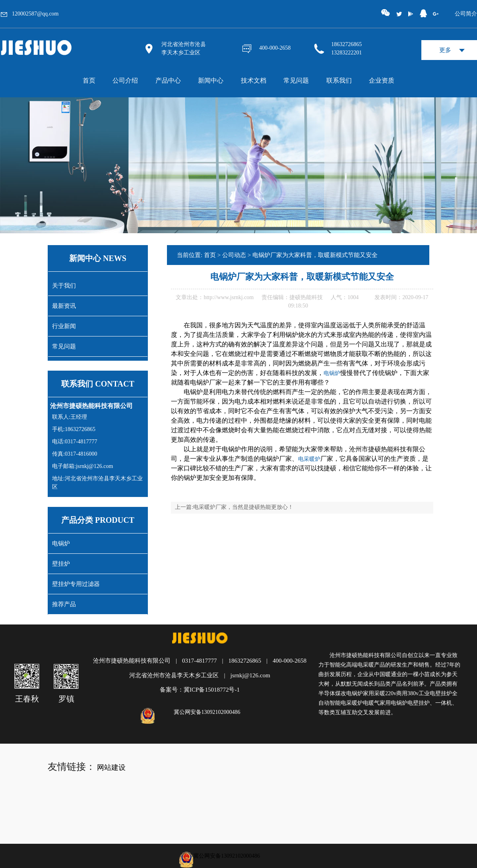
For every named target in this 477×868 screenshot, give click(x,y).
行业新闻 (64, 326)
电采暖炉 (309, 459)
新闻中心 (211, 80)
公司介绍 (125, 80)
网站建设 (111, 767)
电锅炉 (61, 543)
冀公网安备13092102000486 (207, 712)
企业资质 (382, 80)
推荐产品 (64, 604)
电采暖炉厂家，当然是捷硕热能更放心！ (243, 507)
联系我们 (339, 80)
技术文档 (254, 80)
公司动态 (234, 255)
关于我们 (64, 286)
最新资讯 (64, 306)
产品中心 (168, 80)
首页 (89, 80)
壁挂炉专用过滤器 (76, 584)
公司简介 (466, 14)
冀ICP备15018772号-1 (212, 690)
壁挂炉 (61, 564)
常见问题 (296, 80)
